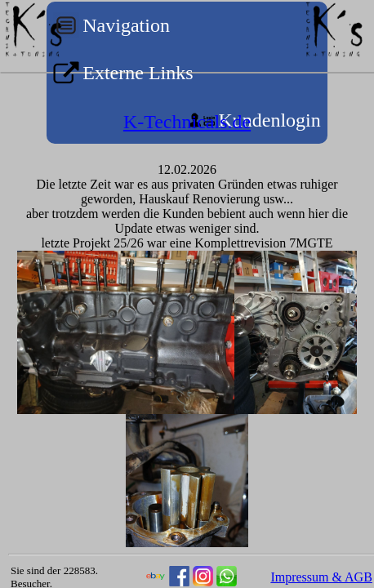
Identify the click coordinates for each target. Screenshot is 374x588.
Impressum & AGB (321, 577)
